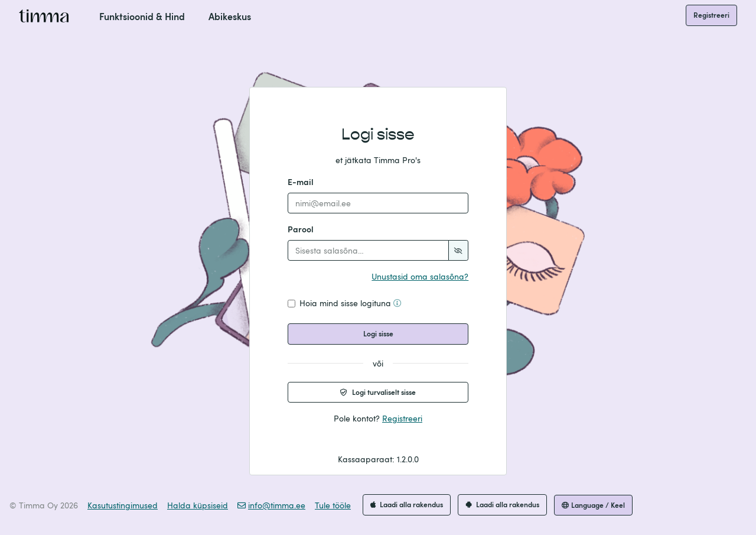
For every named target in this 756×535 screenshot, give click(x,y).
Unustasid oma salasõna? (420, 276)
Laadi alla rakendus (407, 504)
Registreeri (711, 15)
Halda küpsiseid (198, 505)
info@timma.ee (271, 505)
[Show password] (458, 250)
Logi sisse (378, 333)
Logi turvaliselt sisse (378, 392)
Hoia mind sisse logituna (351, 303)
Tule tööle (333, 505)
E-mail (301, 182)
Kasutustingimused (123, 505)
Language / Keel (593, 505)
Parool (301, 229)
